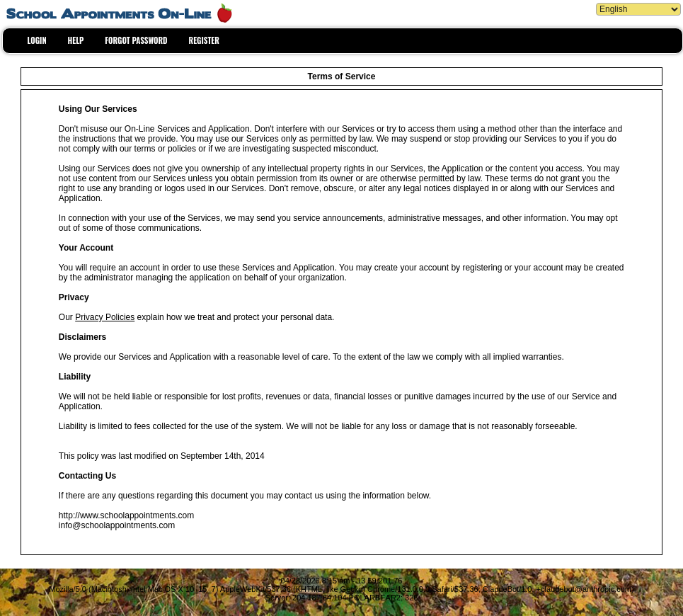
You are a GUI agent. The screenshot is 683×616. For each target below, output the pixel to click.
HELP (76, 40)
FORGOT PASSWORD (136, 40)
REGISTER (204, 40)
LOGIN (37, 40)
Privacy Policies (105, 317)
